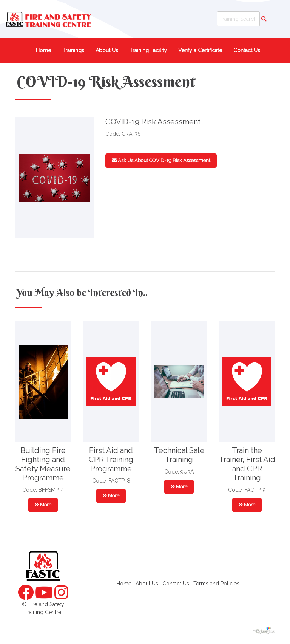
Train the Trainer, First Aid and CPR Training (247, 464)
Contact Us (247, 50)
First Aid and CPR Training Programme (111, 460)
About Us (107, 50)
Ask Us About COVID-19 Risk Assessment (161, 160)
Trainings (73, 50)
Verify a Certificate (200, 50)
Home (43, 50)
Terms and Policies (216, 584)
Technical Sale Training (179, 455)
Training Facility (148, 50)
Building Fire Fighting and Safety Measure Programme (43, 464)
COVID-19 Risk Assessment (106, 81)
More (43, 505)
